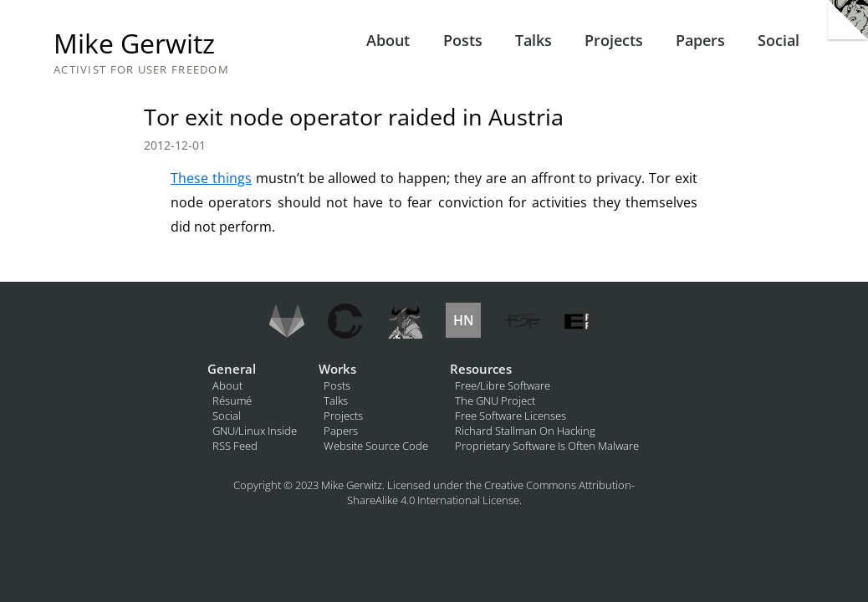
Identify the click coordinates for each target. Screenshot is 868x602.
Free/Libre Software (503, 385)
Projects (614, 40)
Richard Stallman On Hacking (525, 431)
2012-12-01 (175, 145)
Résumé (232, 400)
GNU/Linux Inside (255, 431)
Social (779, 40)
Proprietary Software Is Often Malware (547, 446)
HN (464, 320)
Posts (463, 40)
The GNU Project (495, 400)
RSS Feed (235, 446)
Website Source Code (376, 446)
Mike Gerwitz (134, 43)
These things (211, 178)
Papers (700, 40)
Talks (534, 40)
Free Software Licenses (511, 416)
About (388, 40)
